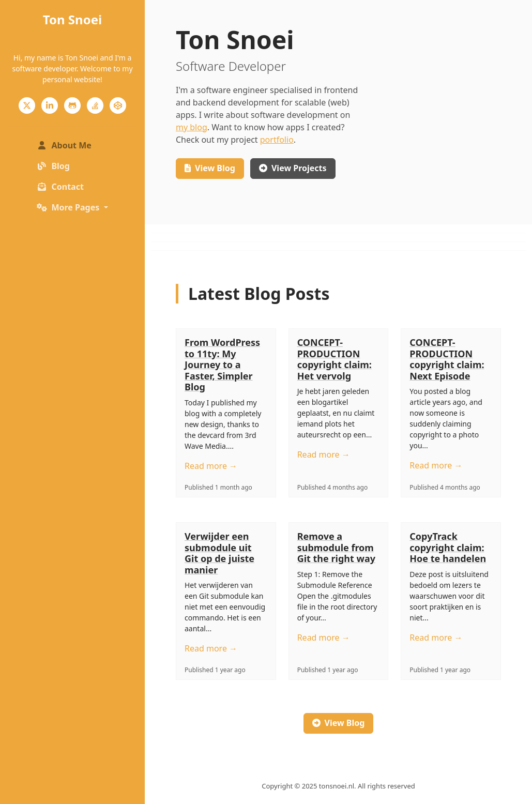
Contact (60, 187)
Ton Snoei (72, 19)
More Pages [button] (69, 207)
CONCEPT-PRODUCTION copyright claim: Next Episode (447, 359)
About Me (74, 145)
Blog (53, 166)
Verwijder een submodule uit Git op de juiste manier (219, 553)
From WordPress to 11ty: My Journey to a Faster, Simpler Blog (222, 365)
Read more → (211, 466)
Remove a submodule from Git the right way (336, 547)
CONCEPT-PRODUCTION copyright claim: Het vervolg (335, 359)
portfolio (277, 140)
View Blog (339, 723)
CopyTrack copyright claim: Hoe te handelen (448, 547)
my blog (192, 127)
